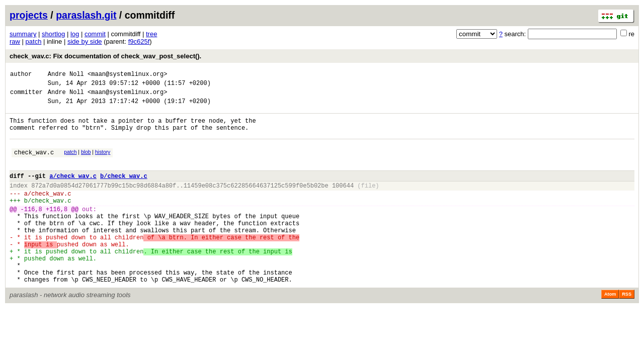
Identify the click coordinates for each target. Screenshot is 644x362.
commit (95, 34)
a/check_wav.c (73, 191)
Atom (610, 330)
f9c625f (139, 41)
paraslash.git (86, 15)
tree (151, 34)
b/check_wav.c (124, 191)
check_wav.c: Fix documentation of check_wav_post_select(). (105, 56)
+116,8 (57, 230)
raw (15, 41)
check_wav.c (34, 164)
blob (86, 163)
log (75, 34)
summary (23, 34)
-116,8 (31, 230)
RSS (627, 330)
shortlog (53, 34)
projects (29, 15)
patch (34, 41)
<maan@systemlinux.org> (127, 75)
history (103, 163)
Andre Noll (66, 75)
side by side (85, 41)
